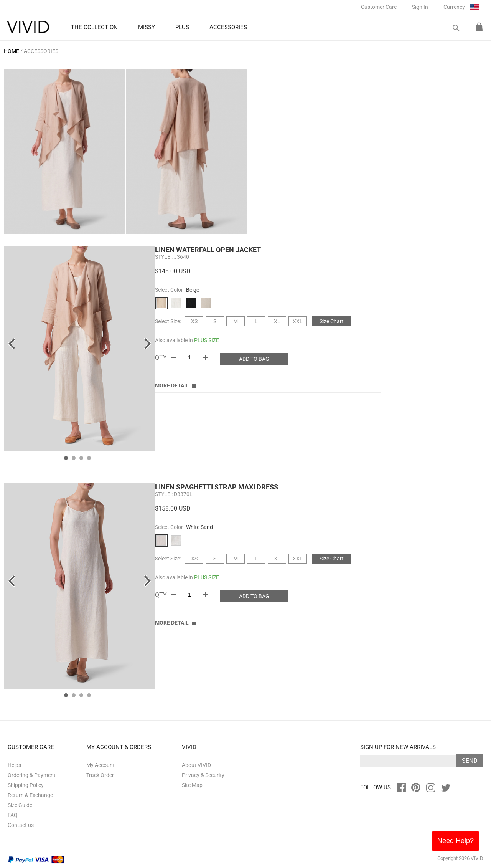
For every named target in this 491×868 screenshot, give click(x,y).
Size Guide (20, 805)
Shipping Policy (26, 785)
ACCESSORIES (41, 51)
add (206, 357)
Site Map (192, 785)
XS (194, 321)
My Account (101, 765)
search (456, 28)
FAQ (13, 815)
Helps (14, 765)
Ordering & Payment (32, 775)
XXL (298, 321)
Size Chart (332, 321)
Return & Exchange (30, 795)
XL (277, 321)
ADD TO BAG (254, 359)
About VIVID (196, 765)
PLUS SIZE (207, 340)
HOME (12, 51)
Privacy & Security (203, 775)
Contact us (21, 825)
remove (173, 357)
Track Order (100, 775)
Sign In (420, 7)
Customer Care (379, 7)
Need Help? (456, 841)
